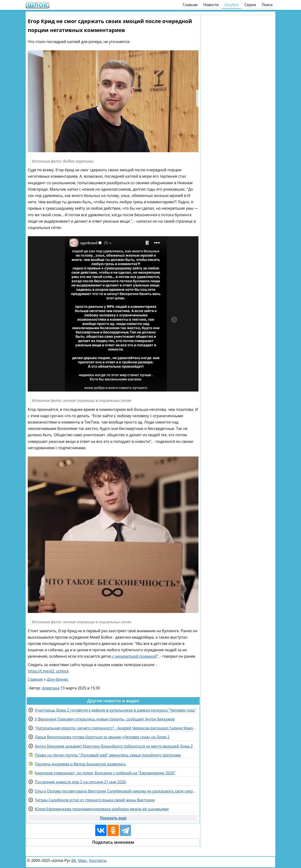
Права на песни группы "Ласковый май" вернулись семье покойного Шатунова (108, 755)
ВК (74, 860)
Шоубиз (232, 5)
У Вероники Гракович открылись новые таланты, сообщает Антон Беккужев (105, 719)
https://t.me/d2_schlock (48, 671)
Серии (250, 5)
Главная (190, 5)
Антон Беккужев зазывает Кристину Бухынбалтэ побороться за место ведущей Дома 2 (114, 746)
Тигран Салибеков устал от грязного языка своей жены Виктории (95, 800)
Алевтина (51, 688)
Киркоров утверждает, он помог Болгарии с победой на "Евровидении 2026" (105, 773)
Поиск (267, 5)
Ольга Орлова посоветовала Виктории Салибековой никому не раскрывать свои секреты (116, 791)
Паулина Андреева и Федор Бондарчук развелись (80, 764)
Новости (211, 5)
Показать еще (113, 818)
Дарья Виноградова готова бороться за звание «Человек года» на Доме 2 (102, 737)
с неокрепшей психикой (134, 656)
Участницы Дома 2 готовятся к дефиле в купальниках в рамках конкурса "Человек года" (115, 710)
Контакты (98, 860)
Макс (83, 860)
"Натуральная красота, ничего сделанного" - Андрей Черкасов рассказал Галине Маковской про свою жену (116, 728)
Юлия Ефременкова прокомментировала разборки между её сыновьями (102, 809)
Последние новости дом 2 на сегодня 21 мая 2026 (80, 782)
